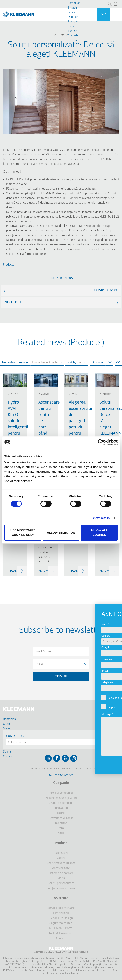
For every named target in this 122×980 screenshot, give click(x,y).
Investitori (61, 823)
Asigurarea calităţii (61, 923)
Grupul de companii (61, 803)
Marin (61, 878)
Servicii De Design (61, 918)
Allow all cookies (99, 532)
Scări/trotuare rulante (61, 863)
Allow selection (61, 532)
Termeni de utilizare (36, 769)
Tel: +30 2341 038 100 (61, 776)
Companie (61, 783)
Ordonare (98, 362)
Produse (61, 843)
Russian (73, 26)
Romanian (74, 3)
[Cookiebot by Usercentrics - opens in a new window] (101, 442)
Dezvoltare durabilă (61, 818)
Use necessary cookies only (23, 532)
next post (13, 302)
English (72, 8)
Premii (61, 828)
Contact (61, 938)
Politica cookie (90, 769)
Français (73, 22)
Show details (101, 518)
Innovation (61, 808)
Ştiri (61, 833)
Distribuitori (61, 913)
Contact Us (15, 736)
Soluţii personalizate (61, 883)
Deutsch (73, 17)
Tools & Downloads (61, 933)
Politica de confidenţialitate (64, 769)
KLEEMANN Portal (61, 928)
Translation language (15, 362)
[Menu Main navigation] (116, 15)
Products (9, 265)
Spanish (73, 36)
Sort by (71, 362)
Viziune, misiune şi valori (61, 798)
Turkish (72, 31)
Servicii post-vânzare (61, 908)
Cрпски (72, 40)
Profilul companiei (61, 793)
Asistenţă (61, 898)
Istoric (61, 813)
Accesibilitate (61, 868)
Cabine (61, 858)
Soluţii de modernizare (61, 888)
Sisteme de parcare (61, 873)
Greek (71, 12)
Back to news (62, 278)
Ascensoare (61, 853)
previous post (105, 291)
